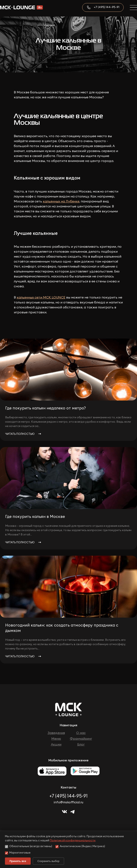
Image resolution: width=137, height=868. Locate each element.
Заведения (56, 733)
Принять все (18, 861)
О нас (81, 733)
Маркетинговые (18, 853)
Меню (56, 739)
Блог (81, 744)
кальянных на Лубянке (61, 201)
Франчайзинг (81, 739)
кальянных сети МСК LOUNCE (41, 297)
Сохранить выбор (48, 861)
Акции (56, 744)
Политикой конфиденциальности (73, 841)
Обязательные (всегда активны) (29, 847)
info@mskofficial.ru (68, 802)
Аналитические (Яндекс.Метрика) (80, 847)
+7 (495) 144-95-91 (107, 7)
